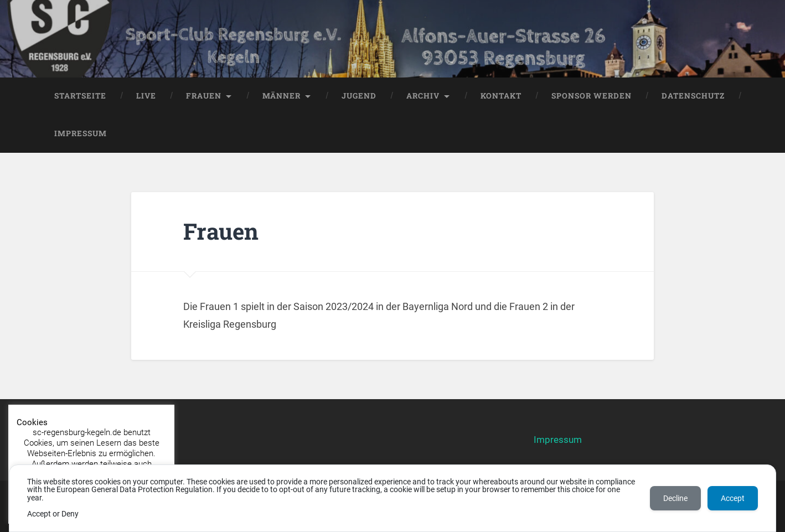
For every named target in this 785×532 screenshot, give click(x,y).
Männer (282, 96)
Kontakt (501, 96)
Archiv (423, 96)
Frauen (204, 96)
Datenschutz (693, 96)
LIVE (146, 96)
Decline (675, 498)
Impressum (81, 133)
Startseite (80, 96)
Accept (733, 498)
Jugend (359, 96)
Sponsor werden (592, 96)
